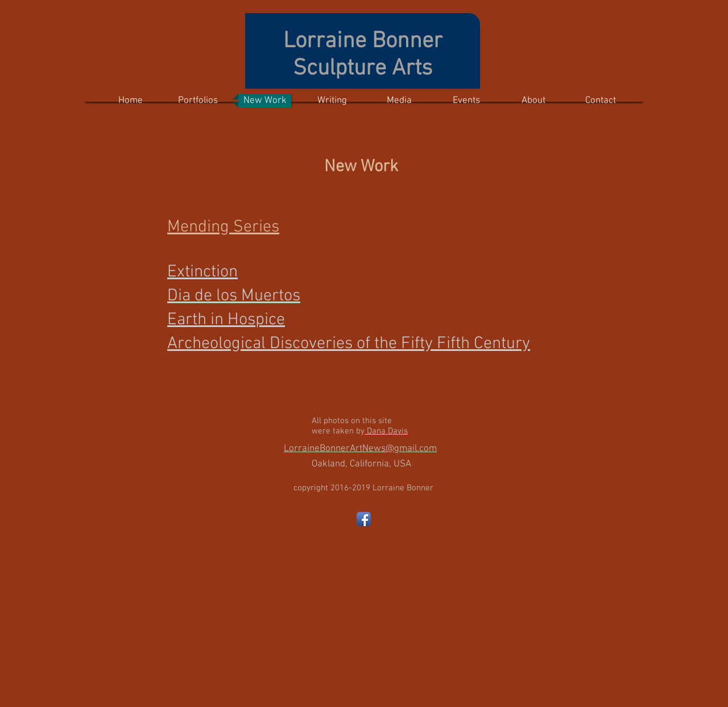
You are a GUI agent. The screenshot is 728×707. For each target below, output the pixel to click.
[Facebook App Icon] (364, 519)
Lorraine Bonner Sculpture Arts (363, 55)
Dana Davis (386, 431)
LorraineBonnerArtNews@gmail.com (360, 449)
